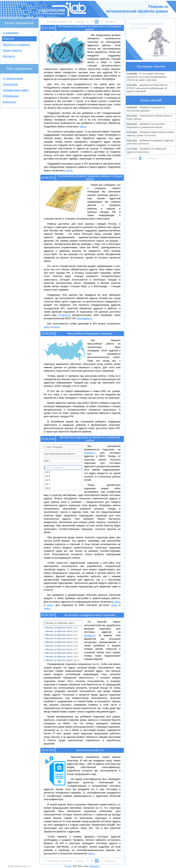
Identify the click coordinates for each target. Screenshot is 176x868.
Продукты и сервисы (16, 45)
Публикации (11, 96)
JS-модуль (64, 315)
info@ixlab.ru (94, 866)
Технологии (10, 84)
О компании (11, 33)
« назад (79, 22)
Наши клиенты (12, 50)
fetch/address (84, 318)
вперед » (111, 22)
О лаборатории (13, 78)
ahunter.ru (90, 453)
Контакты (9, 56)
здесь (83, 126)
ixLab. (69, 866)
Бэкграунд (9, 102)
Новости (8, 39)
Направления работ (16, 90)
